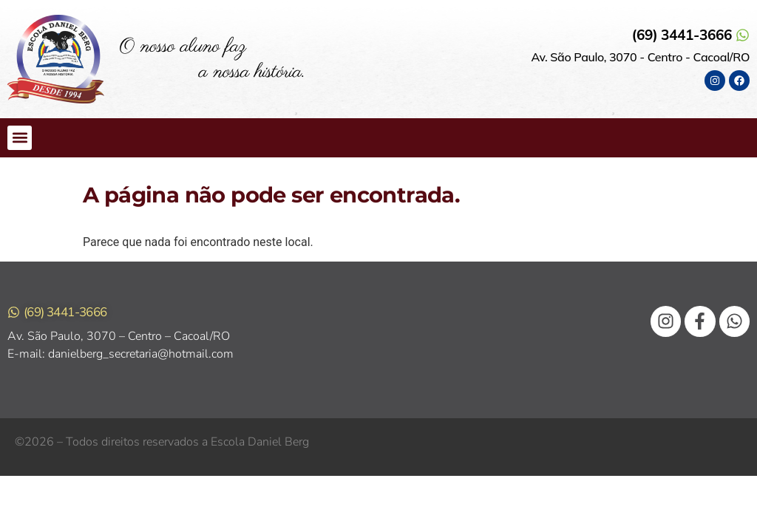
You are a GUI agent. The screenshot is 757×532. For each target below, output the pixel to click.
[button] (20, 138)
